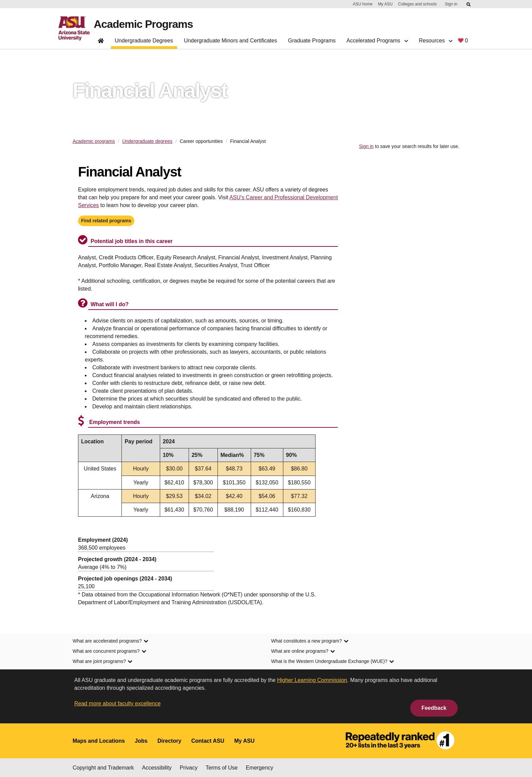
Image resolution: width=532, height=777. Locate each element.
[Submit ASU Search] (469, 4)
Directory (169, 741)
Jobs (141, 741)
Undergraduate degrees (147, 141)
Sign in (451, 4)
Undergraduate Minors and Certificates (231, 41)
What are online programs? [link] (303, 651)
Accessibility (157, 768)
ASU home (363, 4)
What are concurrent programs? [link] (109, 651)
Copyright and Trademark (103, 768)
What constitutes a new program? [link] (310, 641)
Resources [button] (435, 41)
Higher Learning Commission (312, 680)
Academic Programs (143, 24)
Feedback (434, 708)
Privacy (189, 768)
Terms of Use (222, 768)
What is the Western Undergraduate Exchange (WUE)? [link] (332, 661)
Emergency (259, 768)
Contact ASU (208, 741)
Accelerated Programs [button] (377, 41)
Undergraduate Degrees (144, 41)
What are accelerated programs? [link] (110, 641)
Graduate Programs (312, 41)
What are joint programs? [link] (102, 661)
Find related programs (106, 221)
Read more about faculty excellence (117, 704)
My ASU (385, 4)
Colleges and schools (417, 4)
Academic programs (94, 141)
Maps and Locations (99, 741)
